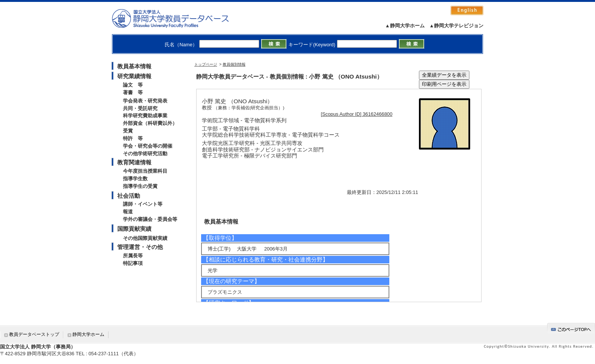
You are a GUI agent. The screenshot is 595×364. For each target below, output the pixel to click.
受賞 (128, 131)
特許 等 (133, 138)
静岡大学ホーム (88, 334)
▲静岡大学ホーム (405, 26)
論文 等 (133, 85)
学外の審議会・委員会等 (150, 219)
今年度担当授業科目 (145, 171)
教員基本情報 (134, 66)
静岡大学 (178, 18)
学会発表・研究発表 (145, 101)
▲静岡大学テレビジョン (456, 26)
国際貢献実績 (134, 229)
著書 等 (133, 92)
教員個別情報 (234, 64)
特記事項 (133, 263)
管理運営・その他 (140, 247)
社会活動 (129, 196)
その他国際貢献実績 (145, 238)
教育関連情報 (134, 162)
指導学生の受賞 (140, 186)
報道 (128, 212)
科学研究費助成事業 (145, 116)
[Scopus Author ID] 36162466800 (357, 114)
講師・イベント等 (143, 204)
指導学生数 (135, 179)
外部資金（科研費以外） (150, 123)
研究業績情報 (134, 76)
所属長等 (133, 256)
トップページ (206, 64)
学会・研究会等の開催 (148, 146)
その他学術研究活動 (145, 154)
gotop (571, 328)
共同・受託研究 (140, 108)
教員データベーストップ (34, 334)
